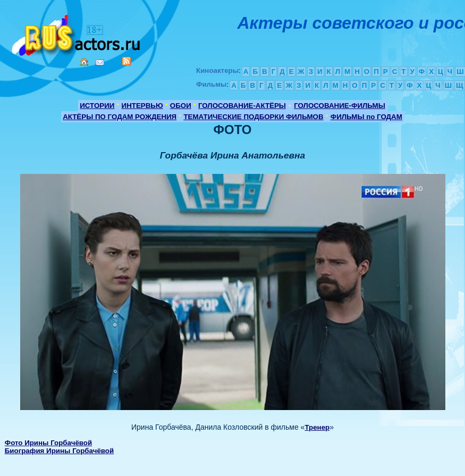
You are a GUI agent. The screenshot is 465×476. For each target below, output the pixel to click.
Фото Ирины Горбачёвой (48, 443)
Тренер (317, 427)
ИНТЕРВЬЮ (142, 106)
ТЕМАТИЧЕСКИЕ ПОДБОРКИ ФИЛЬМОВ (253, 117)
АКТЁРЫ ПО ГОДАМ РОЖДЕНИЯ (120, 117)
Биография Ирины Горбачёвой (59, 451)
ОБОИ (181, 106)
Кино (77, 33)
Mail (100, 62)
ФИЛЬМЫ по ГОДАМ (366, 117)
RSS (126, 61)
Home (84, 62)
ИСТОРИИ (97, 106)
